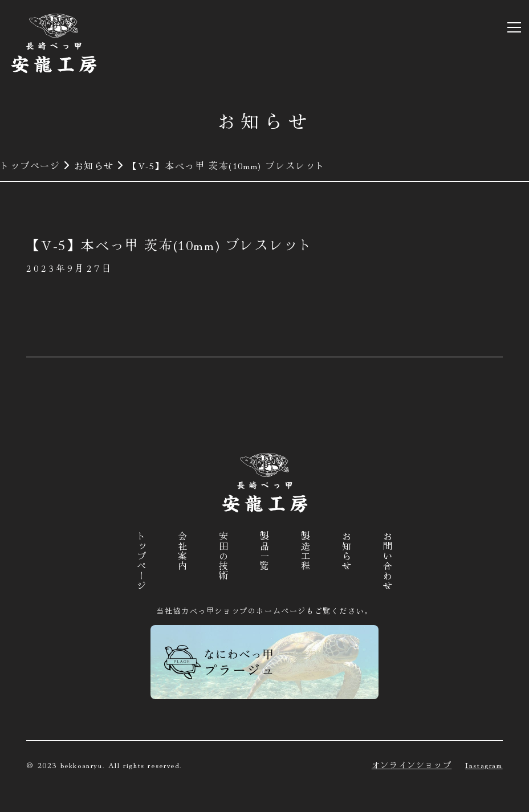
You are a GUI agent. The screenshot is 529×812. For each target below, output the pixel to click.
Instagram (484, 765)
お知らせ (94, 165)
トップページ (30, 165)
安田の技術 (223, 556)
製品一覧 (264, 551)
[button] (512, 27)
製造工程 (306, 551)
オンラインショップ (412, 765)
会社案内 (182, 551)
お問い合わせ (388, 561)
